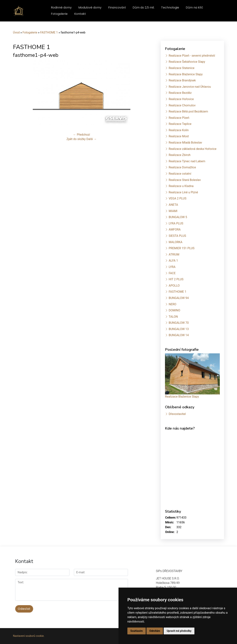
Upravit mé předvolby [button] (179, 631)
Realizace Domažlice (182, 167)
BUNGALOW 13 (179, 329)
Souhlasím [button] (137, 631)
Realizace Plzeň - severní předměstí (192, 56)
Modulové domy (90, 7)
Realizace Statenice (182, 68)
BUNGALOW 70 (179, 323)
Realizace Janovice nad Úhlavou (190, 87)
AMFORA (175, 229)
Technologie (170, 7)
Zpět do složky (76, 139)
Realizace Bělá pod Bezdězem (188, 111)
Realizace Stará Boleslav (185, 180)
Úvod (16, 32)
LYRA (172, 267)
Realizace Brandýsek (182, 80)
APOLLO (174, 286)
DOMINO (174, 310)
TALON (173, 317)
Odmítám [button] (155, 631)
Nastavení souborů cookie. (29, 636)
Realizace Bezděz (180, 93)
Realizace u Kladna (181, 186)
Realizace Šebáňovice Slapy (187, 62)
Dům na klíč (194, 7)
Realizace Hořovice (181, 99)
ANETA (173, 205)
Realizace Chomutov (182, 105)
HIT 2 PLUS (176, 279)
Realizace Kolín (179, 130)
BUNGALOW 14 (179, 335)
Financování (117, 7)
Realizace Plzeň (179, 118)
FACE (172, 273)
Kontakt (80, 14)
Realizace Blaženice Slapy (186, 74)
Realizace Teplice (180, 124)
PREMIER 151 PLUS (182, 248)
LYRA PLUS (176, 223)
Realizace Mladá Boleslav (185, 143)
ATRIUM (174, 254)
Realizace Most (179, 136)
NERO (172, 304)
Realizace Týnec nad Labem (187, 161)
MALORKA (176, 242)
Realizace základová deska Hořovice (193, 149)
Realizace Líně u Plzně (183, 192)
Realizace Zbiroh (180, 155)
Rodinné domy (61, 7)
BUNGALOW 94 (179, 298)
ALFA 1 (173, 261)
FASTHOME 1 (49, 32)
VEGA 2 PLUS (178, 198)
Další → (91, 139)
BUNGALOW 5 (178, 217)
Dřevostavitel (177, 414)
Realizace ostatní (180, 174)
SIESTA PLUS (177, 236)
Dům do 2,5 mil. (143, 7)
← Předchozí (82, 135)
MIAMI (173, 211)
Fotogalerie (59, 14)
